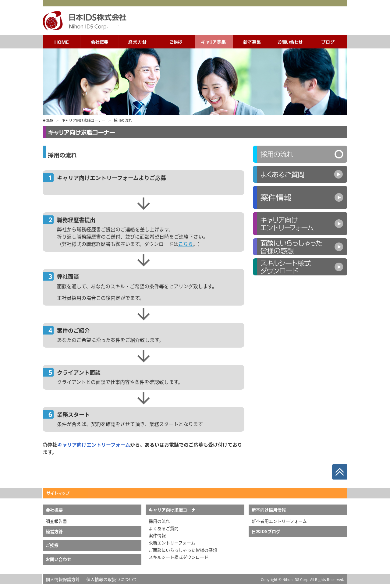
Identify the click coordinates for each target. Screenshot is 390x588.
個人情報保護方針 (63, 579)
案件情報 (157, 535)
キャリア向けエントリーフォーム (94, 445)
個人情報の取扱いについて (112, 579)
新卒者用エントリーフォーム (279, 521)
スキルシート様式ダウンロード (179, 557)
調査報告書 (56, 521)
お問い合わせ (58, 559)
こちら (186, 244)
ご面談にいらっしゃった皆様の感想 (183, 550)
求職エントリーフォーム (172, 543)
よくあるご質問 (164, 528)
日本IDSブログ (266, 531)
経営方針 (54, 531)
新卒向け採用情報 (269, 510)
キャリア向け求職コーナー (83, 120)
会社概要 (54, 510)
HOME (48, 120)
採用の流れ (159, 521)
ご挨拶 (52, 545)
